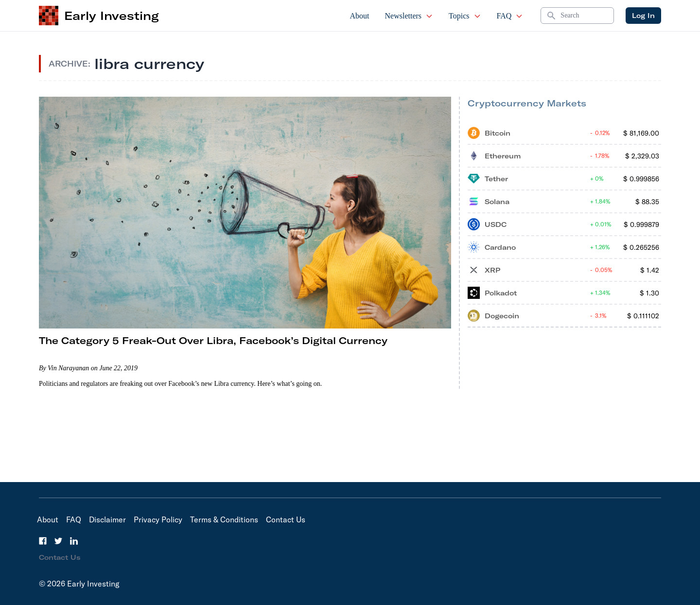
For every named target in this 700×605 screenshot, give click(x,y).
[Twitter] (58, 541)
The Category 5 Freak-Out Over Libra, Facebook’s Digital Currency (213, 340)
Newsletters (409, 16)
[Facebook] (43, 541)
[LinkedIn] (74, 541)
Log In (643, 16)
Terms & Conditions (224, 519)
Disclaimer (107, 519)
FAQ (510, 16)
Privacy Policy (158, 519)
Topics (465, 16)
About (360, 16)
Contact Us (286, 519)
